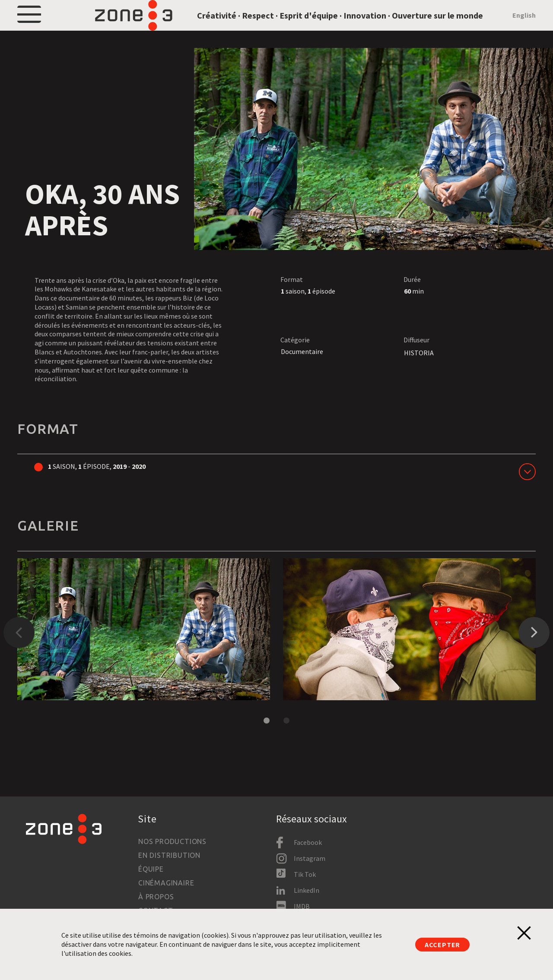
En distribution (169, 855)
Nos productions (172, 841)
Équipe (151, 869)
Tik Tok (305, 874)
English (524, 27)
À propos (156, 897)
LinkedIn (307, 890)
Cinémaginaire (166, 883)
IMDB (302, 906)
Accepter (442, 945)
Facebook (308, 842)
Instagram (310, 858)
